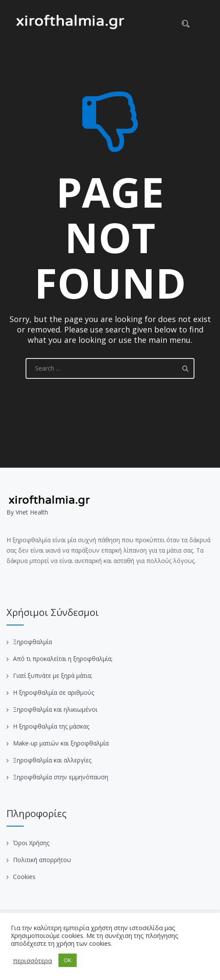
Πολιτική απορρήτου (42, 860)
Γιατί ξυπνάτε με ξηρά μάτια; (53, 676)
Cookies (24, 877)
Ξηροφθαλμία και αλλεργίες (52, 760)
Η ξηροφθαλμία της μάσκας (51, 726)
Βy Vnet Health (27, 512)
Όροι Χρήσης (31, 843)
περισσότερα (32, 960)
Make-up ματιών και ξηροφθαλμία (61, 743)
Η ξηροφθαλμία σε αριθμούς (53, 692)
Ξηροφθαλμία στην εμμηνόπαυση (61, 777)
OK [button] (68, 960)
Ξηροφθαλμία (32, 642)
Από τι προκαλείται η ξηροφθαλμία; (63, 659)
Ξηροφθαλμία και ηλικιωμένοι (55, 709)
